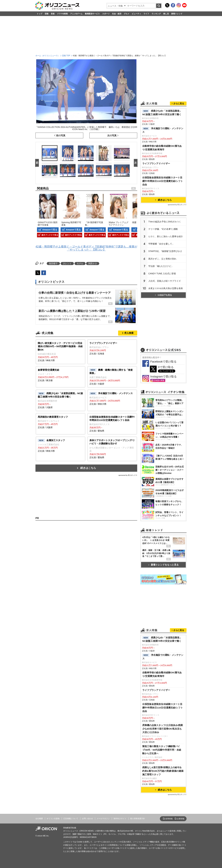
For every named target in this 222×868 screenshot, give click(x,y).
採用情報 (169, 819)
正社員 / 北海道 (112, 348)
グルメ (127, 14)
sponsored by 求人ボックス (128, 475)
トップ (39, 14)
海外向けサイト (120, 819)
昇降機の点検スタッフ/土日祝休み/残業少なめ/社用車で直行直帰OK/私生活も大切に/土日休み (163, 729)
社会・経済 (117, 14)
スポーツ (106, 14)
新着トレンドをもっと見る (163, 565)
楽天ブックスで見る (50, 235)
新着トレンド (177, 14)
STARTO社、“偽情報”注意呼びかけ (165, 251)
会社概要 (39, 819)
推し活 (166, 14)
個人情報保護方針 (138, 819)
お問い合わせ (87, 819)
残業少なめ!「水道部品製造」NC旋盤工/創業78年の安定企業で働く (162, 113)
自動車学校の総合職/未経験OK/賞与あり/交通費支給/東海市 (162, 148)
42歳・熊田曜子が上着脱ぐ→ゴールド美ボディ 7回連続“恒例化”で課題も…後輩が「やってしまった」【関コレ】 (86, 248)
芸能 (47, 14)
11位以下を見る (163, 295)
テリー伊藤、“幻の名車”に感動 (163, 229)
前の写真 (61, 135)
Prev (38, 163)
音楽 (53, 14)
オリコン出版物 (53, 819)
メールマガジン (103, 819)
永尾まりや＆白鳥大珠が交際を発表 (166, 288)
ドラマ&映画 (62, 14)
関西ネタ (93, 264)
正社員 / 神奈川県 (61, 352)
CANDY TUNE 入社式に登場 (162, 274)
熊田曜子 (53, 264)
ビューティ (136, 14)
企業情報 (181, 819)
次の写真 (112, 135)
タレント (67, 264)
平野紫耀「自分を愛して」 (161, 244)
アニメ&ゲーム (76, 14)
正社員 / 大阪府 (112, 377)
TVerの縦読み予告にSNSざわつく (165, 222)
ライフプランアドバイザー (156, 163)
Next (136, 163)
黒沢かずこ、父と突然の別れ (162, 259)
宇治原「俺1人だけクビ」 (161, 266)
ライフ (146, 14)
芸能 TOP (66, 56)
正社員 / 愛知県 (112, 424)
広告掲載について (71, 819)
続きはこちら (88, 468)
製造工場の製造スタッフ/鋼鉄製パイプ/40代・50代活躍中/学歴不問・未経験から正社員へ (162, 750)
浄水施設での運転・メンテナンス (163, 130)
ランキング (156, 14)
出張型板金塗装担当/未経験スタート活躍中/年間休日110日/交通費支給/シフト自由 (163, 181)
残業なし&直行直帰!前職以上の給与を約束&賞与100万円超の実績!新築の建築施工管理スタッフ (163, 771)
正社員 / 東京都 (61, 375)
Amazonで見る (50, 230)
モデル (80, 264)
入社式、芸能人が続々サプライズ (164, 281)
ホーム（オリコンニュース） (47, 56)
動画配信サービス (92, 14)
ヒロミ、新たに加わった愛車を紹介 (166, 236)
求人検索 (129, 333)
